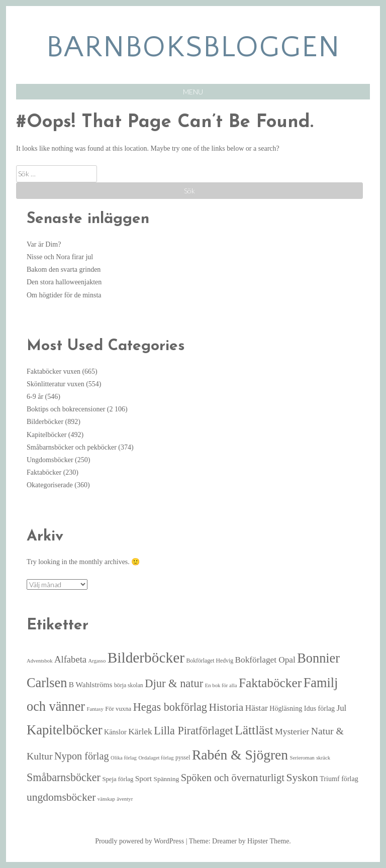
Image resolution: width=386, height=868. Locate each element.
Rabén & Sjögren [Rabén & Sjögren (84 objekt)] (240, 755)
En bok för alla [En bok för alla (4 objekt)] (221, 685)
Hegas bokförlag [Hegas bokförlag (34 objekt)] (170, 707)
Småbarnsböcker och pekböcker (72, 447)
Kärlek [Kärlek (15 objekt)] (140, 731)
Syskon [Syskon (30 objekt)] (302, 778)
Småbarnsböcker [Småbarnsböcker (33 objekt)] (64, 777)
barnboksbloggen (193, 47)
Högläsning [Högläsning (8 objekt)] (286, 708)
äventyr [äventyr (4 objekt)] (125, 799)
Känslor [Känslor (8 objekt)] (115, 732)
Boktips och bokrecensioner (66, 409)
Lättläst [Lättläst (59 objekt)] (254, 730)
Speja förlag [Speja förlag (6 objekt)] (118, 779)
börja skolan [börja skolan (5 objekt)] (129, 685)
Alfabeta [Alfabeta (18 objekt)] (70, 659)
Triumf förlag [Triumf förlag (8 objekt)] (339, 779)
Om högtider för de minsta (64, 295)
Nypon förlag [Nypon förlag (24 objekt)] (82, 756)
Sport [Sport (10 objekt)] (143, 778)
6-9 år (35, 397)
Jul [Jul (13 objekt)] (342, 708)
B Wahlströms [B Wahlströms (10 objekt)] (91, 684)
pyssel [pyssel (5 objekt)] (183, 758)
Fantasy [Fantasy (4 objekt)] (95, 709)
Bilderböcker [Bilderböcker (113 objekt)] (146, 658)
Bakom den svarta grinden (64, 269)
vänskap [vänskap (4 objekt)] (106, 799)
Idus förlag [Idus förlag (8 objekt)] (319, 708)
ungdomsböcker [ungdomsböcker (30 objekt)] (61, 797)
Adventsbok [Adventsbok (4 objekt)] (40, 661)
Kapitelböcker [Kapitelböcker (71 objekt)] (65, 730)
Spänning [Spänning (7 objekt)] (166, 779)
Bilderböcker (45, 422)
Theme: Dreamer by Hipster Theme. (240, 841)
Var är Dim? (44, 244)
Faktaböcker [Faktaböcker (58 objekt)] (270, 683)
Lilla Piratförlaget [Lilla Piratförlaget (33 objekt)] (193, 731)
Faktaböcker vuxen (54, 371)
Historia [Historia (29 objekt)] (226, 707)
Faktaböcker (44, 472)
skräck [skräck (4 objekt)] (323, 758)
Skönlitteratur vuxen (56, 384)
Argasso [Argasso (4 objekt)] (97, 661)
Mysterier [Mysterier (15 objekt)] (292, 731)
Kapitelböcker (46, 435)
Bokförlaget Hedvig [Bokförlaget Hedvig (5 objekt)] (210, 661)
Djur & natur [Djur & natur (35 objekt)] (174, 683)
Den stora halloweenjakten (64, 282)
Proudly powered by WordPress (139, 841)
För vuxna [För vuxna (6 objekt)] (118, 709)
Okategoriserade (50, 485)
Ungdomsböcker (50, 460)
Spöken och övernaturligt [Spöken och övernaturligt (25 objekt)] (233, 778)
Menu (193, 92)
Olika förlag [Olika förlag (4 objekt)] (124, 758)
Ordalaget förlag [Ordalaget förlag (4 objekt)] (156, 758)
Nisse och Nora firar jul (60, 257)
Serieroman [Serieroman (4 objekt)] (302, 758)
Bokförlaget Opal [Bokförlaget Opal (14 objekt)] (265, 660)
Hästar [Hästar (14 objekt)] (257, 708)
